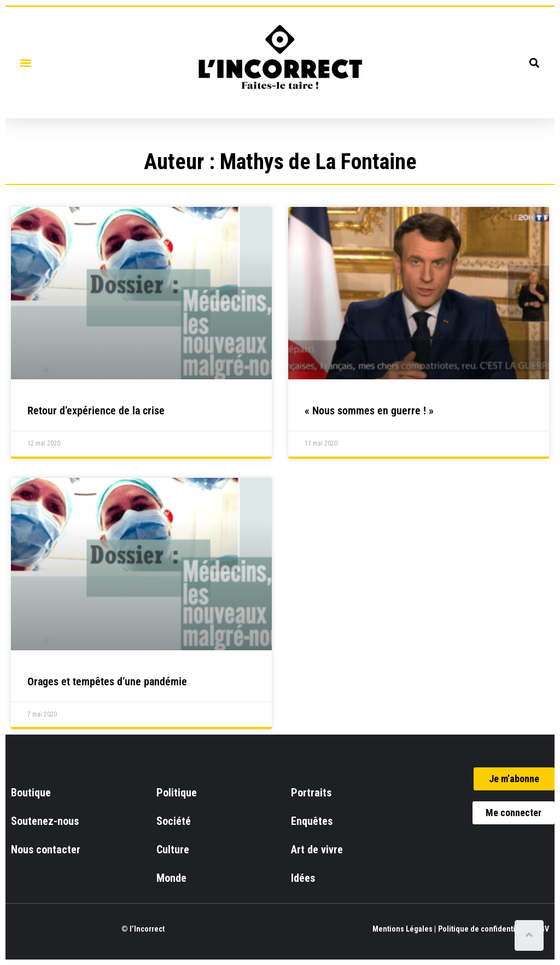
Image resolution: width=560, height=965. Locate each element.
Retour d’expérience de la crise (96, 411)
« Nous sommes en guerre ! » (369, 411)
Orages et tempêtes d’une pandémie (107, 681)
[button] (25, 63)
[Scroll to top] (531, 935)
